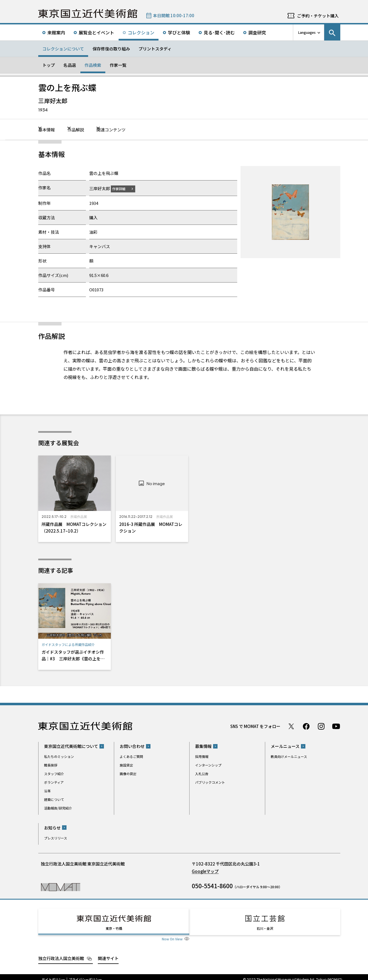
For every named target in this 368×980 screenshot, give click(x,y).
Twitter (291, 726)
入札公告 (202, 773)
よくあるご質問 (131, 756)
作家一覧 (118, 65)
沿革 (47, 791)
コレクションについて (63, 49)
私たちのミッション (59, 756)
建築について (54, 799)
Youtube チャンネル (336, 726)
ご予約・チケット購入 (318, 16)
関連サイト (108, 953)
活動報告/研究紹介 (58, 808)
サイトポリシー (53, 974)
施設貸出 (126, 765)
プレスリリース (56, 838)
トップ (49, 65)
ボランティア (54, 782)
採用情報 (202, 756)
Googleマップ (205, 871)
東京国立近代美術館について (71, 746)
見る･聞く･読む (219, 32)
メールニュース (285, 746)
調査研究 (257, 32)
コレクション (141, 32)
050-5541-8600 (212, 885)
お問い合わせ (132, 746)
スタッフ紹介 (54, 773)
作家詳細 (122, 188)
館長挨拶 (51, 765)
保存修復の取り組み (111, 49)
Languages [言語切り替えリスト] (307, 32)
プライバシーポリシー (85, 974)
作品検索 (93, 65)
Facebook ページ (306, 726)
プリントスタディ (155, 49)
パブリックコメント (210, 782)
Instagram (321, 726)
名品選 (70, 65)
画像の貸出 (128, 773)
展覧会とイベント (96, 32)
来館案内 (56, 32)
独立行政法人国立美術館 (61, 953)
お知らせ (52, 827)
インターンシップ (208, 765)
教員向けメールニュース (289, 756)
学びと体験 (179, 32)
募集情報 (203, 746)
